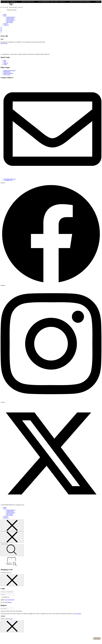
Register (10, 602)
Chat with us (97, 638)
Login (11, 619)
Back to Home (4, 43)
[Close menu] (12, 525)
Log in (2, 600)
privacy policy (78, 614)
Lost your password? (9, 600)
